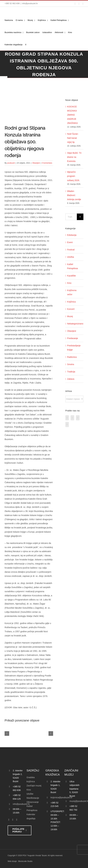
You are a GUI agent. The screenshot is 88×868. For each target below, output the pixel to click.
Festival (71, 250)
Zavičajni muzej (34, 786)
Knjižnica (71, 302)
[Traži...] (71, 217)
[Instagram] (78, 418)
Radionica (72, 357)
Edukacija (72, 235)
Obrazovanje (33, 802)
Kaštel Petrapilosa (73, 266)
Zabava (71, 379)
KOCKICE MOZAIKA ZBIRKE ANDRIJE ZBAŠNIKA (72, 115)
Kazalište (72, 276)
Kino (69, 283)
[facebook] (9, 820)
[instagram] (17, 820)
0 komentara (47, 163)
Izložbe (30, 794)
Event (70, 242)
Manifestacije (33, 798)
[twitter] (13, 820)
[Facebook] (67, 418)
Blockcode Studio (25, 861)
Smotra (71, 364)
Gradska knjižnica (31, 779)
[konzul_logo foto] (29, 104)
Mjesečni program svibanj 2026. (74, 176)
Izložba (71, 257)
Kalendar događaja (31, 816)
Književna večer (72, 292)
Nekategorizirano (75, 324)
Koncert (71, 309)
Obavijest (36, 163)
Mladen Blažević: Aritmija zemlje (74, 195)
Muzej (70, 316)
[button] (26, 44)
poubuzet (11, 163)
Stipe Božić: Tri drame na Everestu (74, 157)
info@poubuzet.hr (30, 3)
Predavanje (73, 338)
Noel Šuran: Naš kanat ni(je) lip (73, 138)
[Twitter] (72, 418)
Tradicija (71, 372)
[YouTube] (67, 424)
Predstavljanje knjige (74, 348)
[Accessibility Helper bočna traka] (4, 80)
